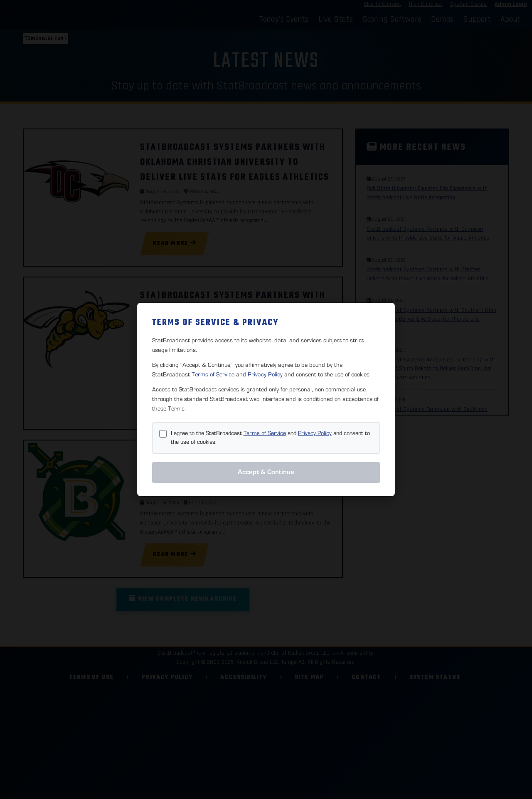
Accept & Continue (266, 472)
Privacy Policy (265, 375)
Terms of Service (213, 375)
